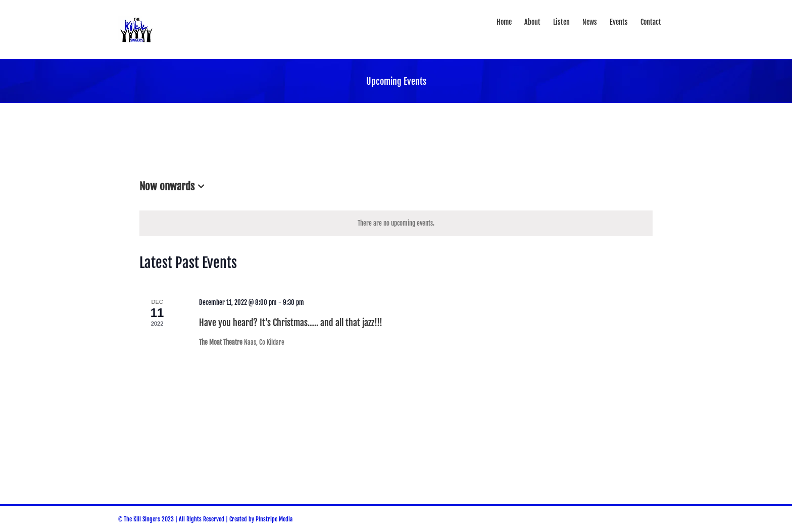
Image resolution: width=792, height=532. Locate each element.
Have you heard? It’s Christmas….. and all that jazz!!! (291, 323)
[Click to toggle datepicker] (174, 187)
